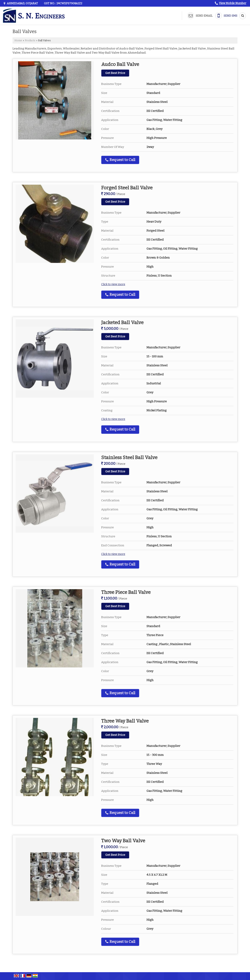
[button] (233, 3)
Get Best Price (115, 73)
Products (30, 40)
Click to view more (113, 284)
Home (18, 40)
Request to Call (120, 160)
